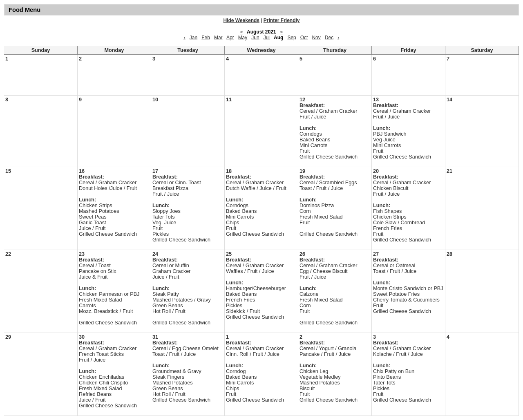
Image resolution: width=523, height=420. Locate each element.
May (243, 38)
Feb (206, 38)
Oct (304, 38)
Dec (329, 38)
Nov (316, 38)
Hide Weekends (241, 20)
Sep (292, 38)
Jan (193, 38)
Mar (218, 38)
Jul (267, 38)
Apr (230, 38)
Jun (255, 38)
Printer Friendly (282, 20)
